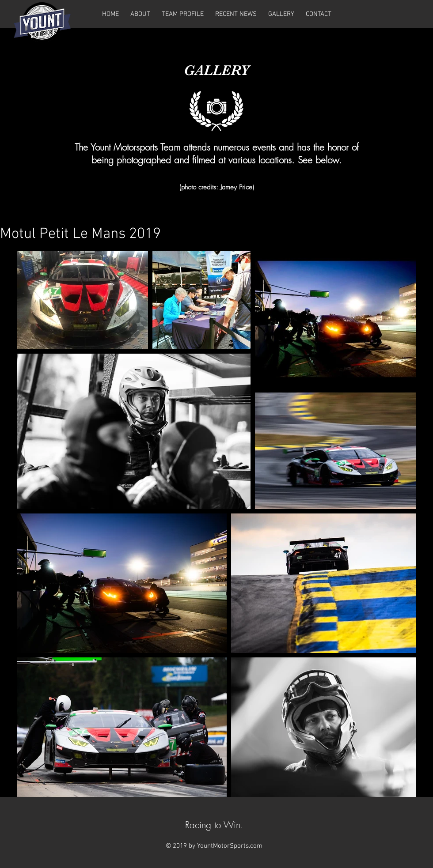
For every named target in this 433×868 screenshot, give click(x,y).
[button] (281, 14)
